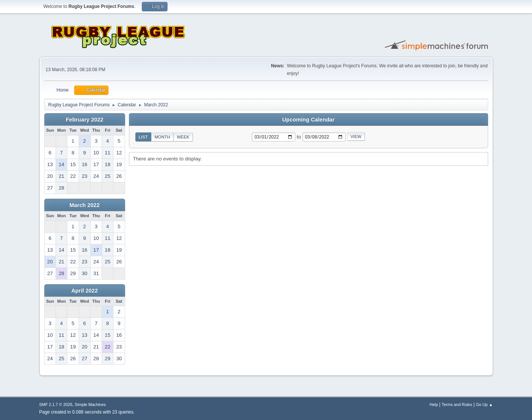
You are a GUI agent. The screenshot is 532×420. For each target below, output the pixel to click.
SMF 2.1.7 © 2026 (56, 404)
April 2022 (84, 291)
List (143, 137)
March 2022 (85, 205)
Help (434, 404)
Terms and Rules (457, 404)
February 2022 (85, 120)
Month (162, 137)
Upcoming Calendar (308, 120)
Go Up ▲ (485, 404)
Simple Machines (90, 404)
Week (183, 137)
